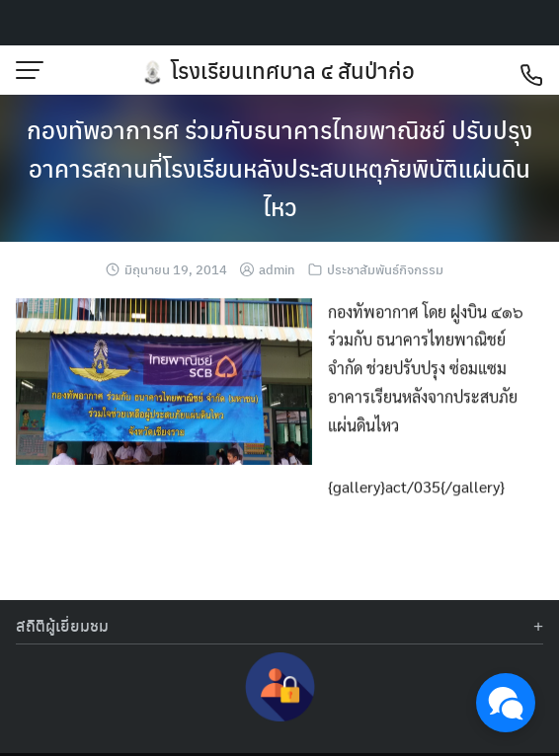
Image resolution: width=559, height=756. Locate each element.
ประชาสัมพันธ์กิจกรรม (385, 269)
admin (277, 269)
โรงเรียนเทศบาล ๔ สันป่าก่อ (293, 70)
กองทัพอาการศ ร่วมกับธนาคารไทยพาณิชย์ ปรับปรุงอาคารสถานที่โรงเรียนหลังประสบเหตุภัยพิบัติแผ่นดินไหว (279, 168)
